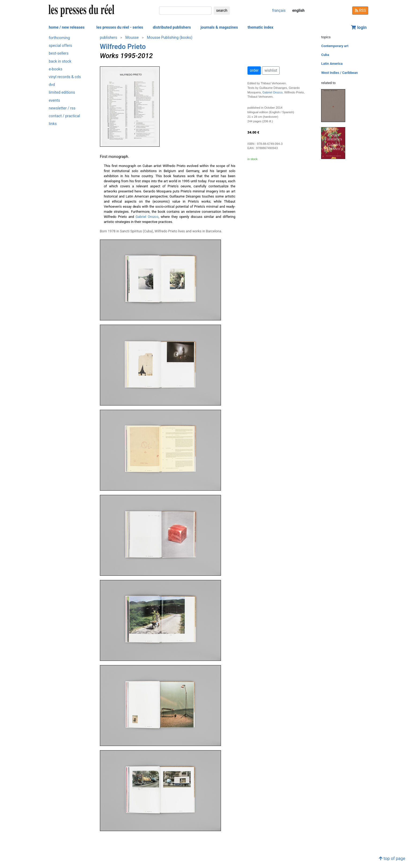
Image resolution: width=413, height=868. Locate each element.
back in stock (60, 61)
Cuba (325, 55)
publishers (109, 37)
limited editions (62, 92)
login (359, 27)
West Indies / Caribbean (339, 73)
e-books (56, 69)
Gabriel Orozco (147, 217)
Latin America (332, 64)
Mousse (132, 37)
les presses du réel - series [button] (120, 27)
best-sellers (59, 53)
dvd (52, 85)
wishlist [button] (271, 70)
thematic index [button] (260, 27)
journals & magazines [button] (219, 27)
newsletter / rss (62, 108)
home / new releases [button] (67, 27)
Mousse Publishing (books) (170, 37)
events (54, 101)
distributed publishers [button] (172, 27)
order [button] (254, 70)
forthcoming (59, 38)
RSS (360, 10)
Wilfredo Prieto (123, 47)
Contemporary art (335, 46)
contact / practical (64, 116)
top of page (392, 858)
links (53, 124)
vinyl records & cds (65, 77)
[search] (185, 11)
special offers (60, 46)
